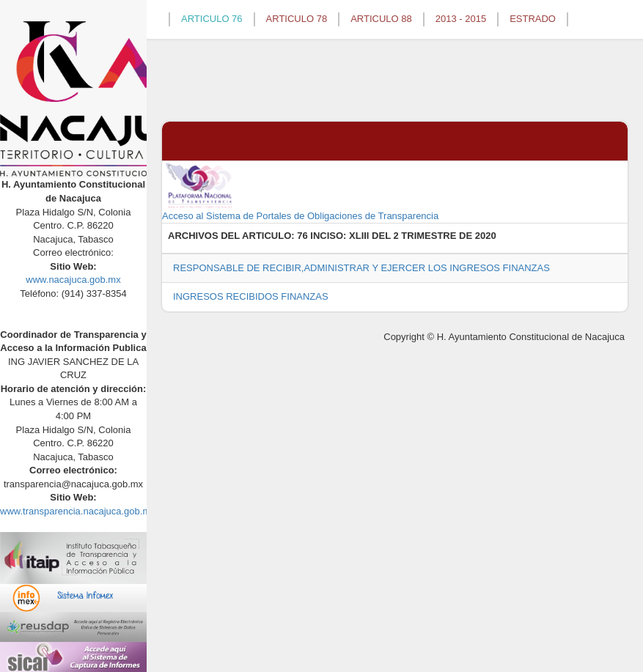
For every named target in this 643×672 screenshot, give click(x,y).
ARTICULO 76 (212, 19)
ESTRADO (533, 19)
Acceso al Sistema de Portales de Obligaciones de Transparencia (300, 191)
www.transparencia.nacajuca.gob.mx (78, 511)
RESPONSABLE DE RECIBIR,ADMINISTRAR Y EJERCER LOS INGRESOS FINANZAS (361, 268)
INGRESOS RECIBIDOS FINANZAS (251, 296)
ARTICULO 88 (381, 19)
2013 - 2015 (461, 19)
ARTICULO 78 (297, 19)
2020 (486, 236)
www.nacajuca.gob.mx (73, 280)
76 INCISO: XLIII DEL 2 (348, 236)
